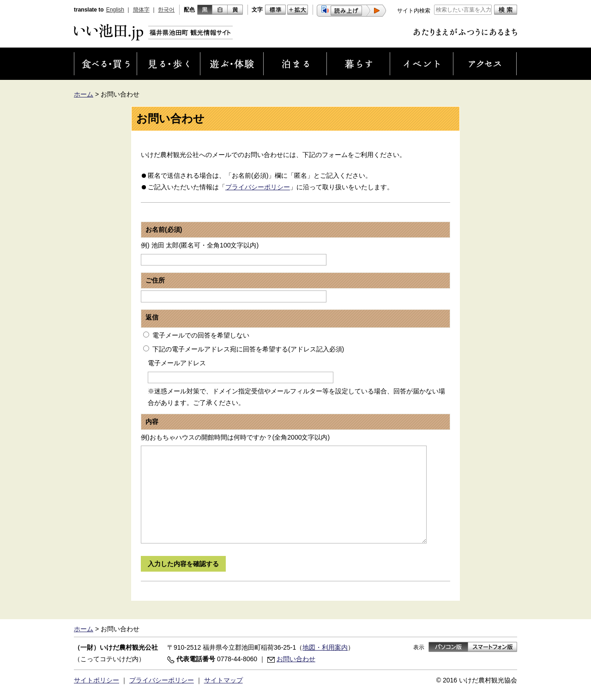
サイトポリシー (96, 680)
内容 (152, 422)
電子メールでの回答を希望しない (201, 335)
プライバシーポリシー (258, 187)
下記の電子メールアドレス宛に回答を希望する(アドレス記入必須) (248, 349)
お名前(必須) (164, 229)
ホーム (84, 94)
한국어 (166, 10)
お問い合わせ (296, 659)
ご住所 (155, 280)
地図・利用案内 (325, 647)
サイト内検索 (414, 11)
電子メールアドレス (177, 363)
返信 (152, 317)
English (115, 10)
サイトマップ (223, 680)
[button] (351, 11)
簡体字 (141, 10)
